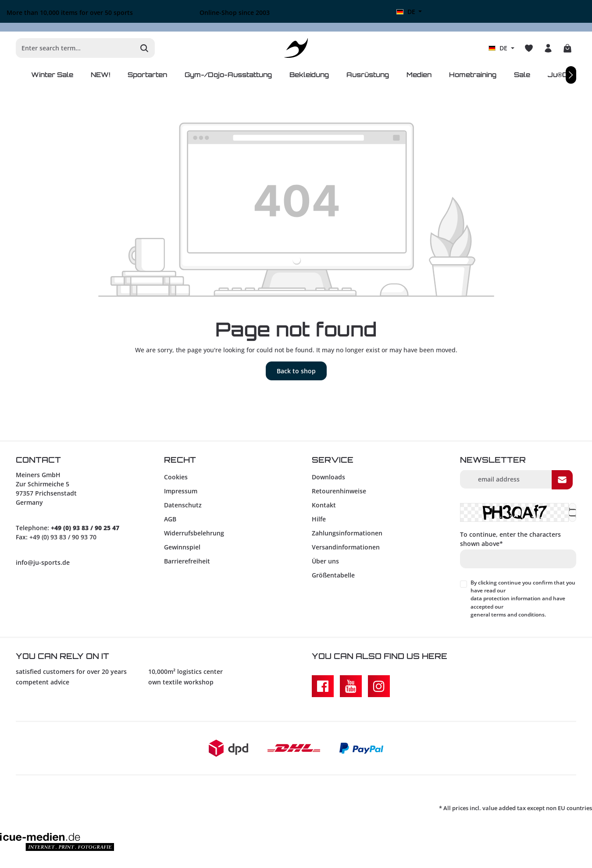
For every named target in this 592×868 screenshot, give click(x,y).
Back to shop (296, 371)
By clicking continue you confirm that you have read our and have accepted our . (523, 599)
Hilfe (319, 519)
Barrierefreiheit (187, 561)
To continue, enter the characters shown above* (510, 539)
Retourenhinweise (339, 491)
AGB (170, 519)
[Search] (144, 48)
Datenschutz (183, 505)
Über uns (325, 561)
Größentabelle (333, 575)
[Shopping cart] (567, 48)
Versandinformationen (346, 547)
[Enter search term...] (75, 48)
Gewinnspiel (182, 547)
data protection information (506, 598)
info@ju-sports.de (43, 562)
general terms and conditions (508, 615)
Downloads (328, 477)
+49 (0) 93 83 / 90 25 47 (85, 528)
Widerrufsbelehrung (194, 533)
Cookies (176, 477)
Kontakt (324, 505)
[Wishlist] (529, 48)
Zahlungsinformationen (347, 533)
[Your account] (548, 48)
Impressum (181, 491)
